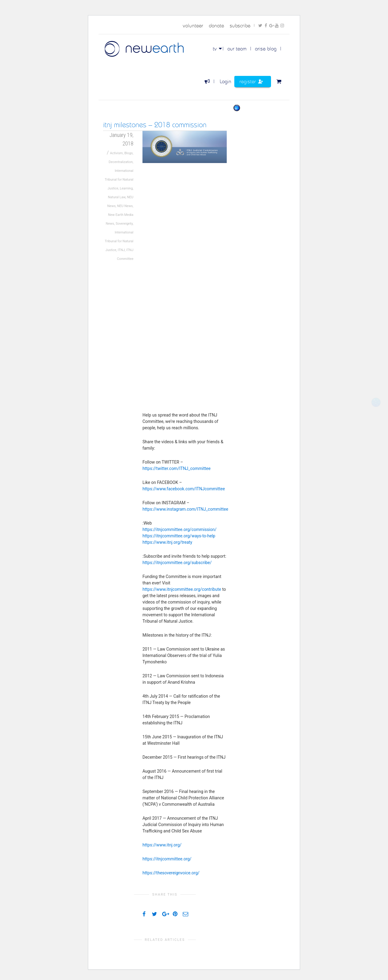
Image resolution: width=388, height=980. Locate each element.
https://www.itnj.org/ (162, 845)
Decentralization (121, 162)
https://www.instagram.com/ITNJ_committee (185, 509)
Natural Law (117, 197)
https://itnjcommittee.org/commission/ (179, 529)
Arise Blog (266, 49)
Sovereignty (124, 224)
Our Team (237, 49)
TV (216, 49)
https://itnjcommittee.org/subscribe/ (177, 563)
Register (251, 81)
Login (226, 81)
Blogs (129, 153)
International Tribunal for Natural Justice (119, 180)
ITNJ (121, 250)
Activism (117, 153)
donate (216, 26)
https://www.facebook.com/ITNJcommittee (184, 489)
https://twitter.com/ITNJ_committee (177, 468)
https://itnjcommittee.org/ (167, 859)
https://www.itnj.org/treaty (167, 542)
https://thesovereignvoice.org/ (171, 873)
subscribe (240, 26)
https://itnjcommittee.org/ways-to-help (179, 536)
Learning (126, 188)
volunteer (193, 26)
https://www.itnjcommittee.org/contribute (182, 589)
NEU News (125, 206)
